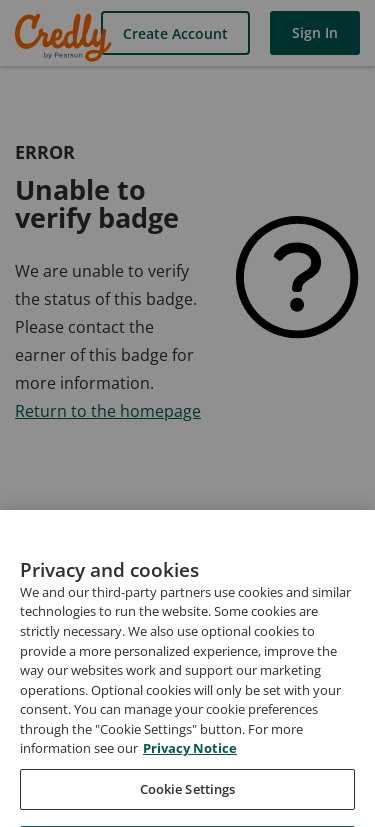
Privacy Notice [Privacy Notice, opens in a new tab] (190, 767)
